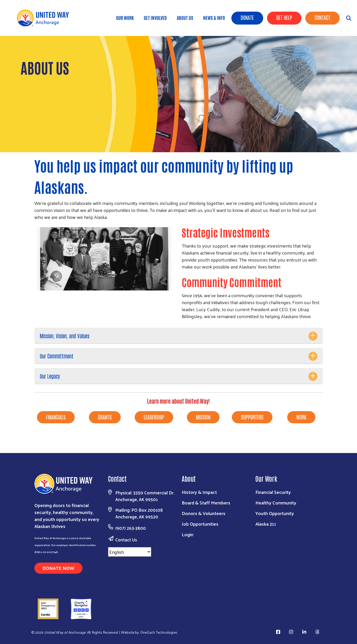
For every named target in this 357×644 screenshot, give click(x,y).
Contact (322, 17)
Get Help (284, 17)
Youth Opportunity (275, 513)
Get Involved (155, 18)
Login (188, 534)
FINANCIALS (56, 417)
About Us (185, 18)
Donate (247, 17)
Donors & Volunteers (204, 513)
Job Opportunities (200, 524)
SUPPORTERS (252, 417)
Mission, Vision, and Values (65, 336)
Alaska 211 (266, 524)
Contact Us (126, 540)
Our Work (125, 18)
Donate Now (58, 568)
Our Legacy (50, 376)
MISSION (203, 417)
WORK (301, 417)
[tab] (179, 336)
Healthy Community (276, 503)
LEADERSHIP (154, 417)
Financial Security (273, 492)
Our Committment (57, 356)
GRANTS (105, 417)
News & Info (214, 18)
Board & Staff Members (206, 503)
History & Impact (199, 492)
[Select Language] (130, 552)
